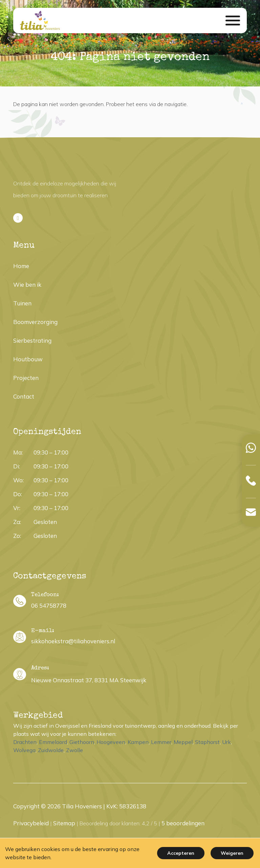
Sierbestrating (32, 340)
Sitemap (64, 823)
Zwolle (74, 750)
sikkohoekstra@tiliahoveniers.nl (73, 641)
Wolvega (24, 750)
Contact (24, 396)
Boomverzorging (35, 322)
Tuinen (22, 303)
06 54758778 (49, 605)
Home (21, 266)
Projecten (26, 378)
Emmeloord (53, 742)
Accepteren (181, 853)
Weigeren (232, 853)
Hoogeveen (111, 742)
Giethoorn (82, 742)
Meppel (183, 742)
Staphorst (207, 742)
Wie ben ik (27, 285)
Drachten (25, 742)
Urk (226, 742)
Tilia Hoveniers (82, 806)
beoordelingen (183, 823)
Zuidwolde (51, 750)
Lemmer (161, 742)
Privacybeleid (31, 823)
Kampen (138, 742)
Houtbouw (28, 359)
